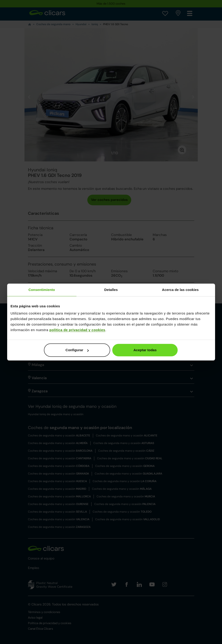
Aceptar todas (145, 350)
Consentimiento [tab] (42, 290)
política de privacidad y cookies (77, 330)
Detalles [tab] (111, 290)
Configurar (77, 350)
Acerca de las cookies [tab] (180, 290)
